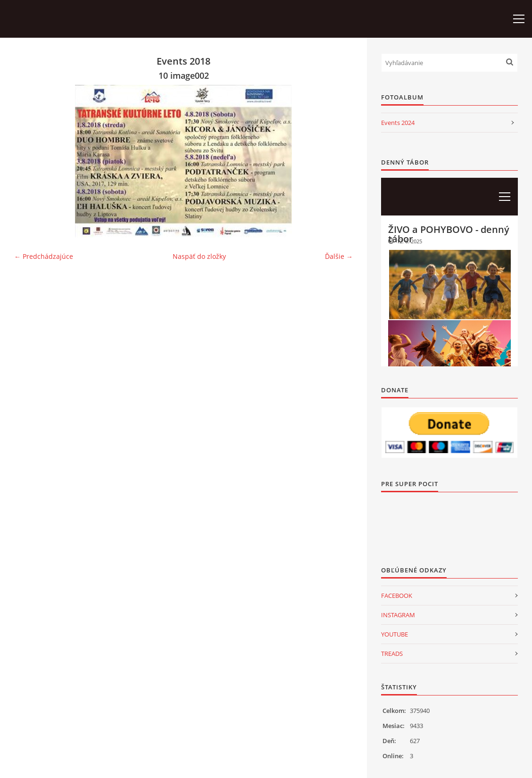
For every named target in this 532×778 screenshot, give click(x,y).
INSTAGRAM (398, 615)
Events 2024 (398, 123)
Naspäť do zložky (199, 256)
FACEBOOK (397, 596)
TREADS (392, 654)
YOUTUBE (395, 634)
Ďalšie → (339, 256)
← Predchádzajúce (44, 256)
